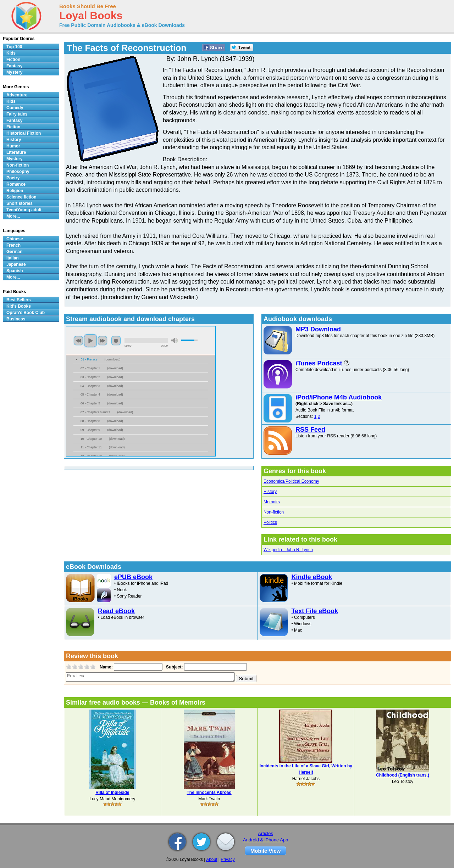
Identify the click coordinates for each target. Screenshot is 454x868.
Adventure (17, 95)
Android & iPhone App (265, 840)
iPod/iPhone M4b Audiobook (339, 397)
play (90, 341)
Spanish (15, 271)
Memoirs (272, 502)
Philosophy (18, 172)
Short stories (20, 203)
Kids (11, 53)
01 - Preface (89, 359)
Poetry (13, 178)
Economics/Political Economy (291, 481)
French (13, 245)
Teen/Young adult (24, 210)
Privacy (228, 859)
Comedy (15, 108)
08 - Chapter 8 (90, 421)
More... (13, 216)
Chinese (15, 239)
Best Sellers (19, 300)
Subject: (174, 667)
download (113, 359)
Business (16, 319)
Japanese (16, 264)
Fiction (13, 60)
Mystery (14, 72)
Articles (265, 833)
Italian (13, 258)
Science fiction (21, 197)
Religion (15, 191)
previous (78, 341)
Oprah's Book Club (26, 313)
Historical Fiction (24, 133)
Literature (16, 152)
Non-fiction (274, 512)
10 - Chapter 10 (91, 439)
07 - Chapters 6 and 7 (95, 412)
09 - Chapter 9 (90, 430)
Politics (270, 522)
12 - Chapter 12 (91, 456)
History (270, 492)
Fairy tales (17, 114)
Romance (16, 184)
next (103, 341)
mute (175, 340)
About (212, 859)
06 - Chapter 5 (90, 403)
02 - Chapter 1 (90, 368)
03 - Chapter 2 (90, 377)
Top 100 (14, 47)
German (14, 252)
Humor (13, 146)
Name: (106, 667)
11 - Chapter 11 (91, 447)
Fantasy (14, 66)
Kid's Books (19, 306)
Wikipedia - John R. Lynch (288, 550)
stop (116, 341)
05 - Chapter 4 (90, 394)
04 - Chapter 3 (90, 386)
